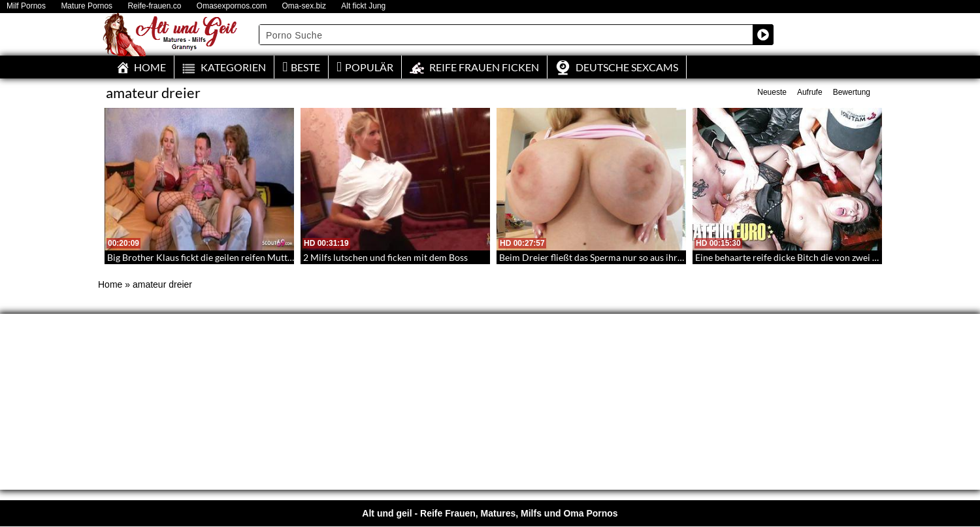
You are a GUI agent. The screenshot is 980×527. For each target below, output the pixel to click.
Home (110, 284)
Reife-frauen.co (154, 6)
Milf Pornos (26, 6)
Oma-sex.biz (304, 6)
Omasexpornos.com (232, 6)
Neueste (772, 92)
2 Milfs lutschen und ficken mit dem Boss (385, 257)
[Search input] (506, 35)
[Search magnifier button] (763, 35)
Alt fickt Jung (363, 6)
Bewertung (852, 92)
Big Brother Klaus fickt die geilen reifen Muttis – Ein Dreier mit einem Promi (261, 257)
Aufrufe (810, 92)
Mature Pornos (87, 6)
